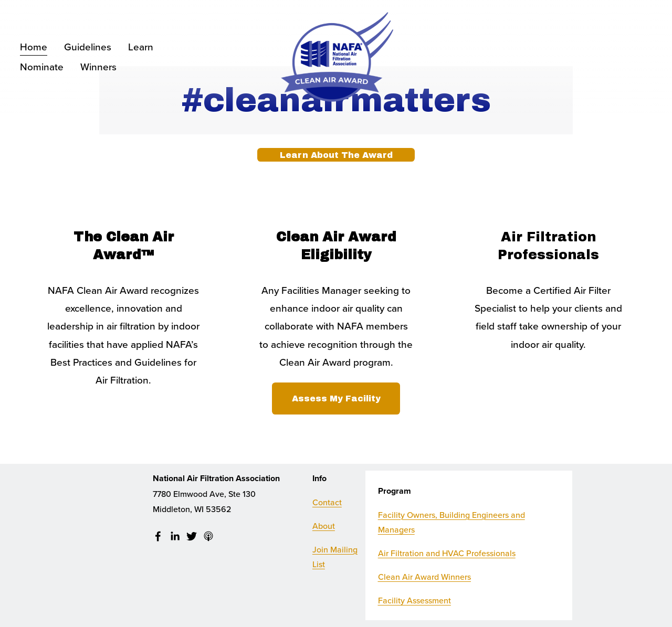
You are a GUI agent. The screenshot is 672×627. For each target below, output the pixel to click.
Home (34, 46)
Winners (98, 66)
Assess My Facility (336, 398)
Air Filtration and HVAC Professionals (447, 553)
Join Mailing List (335, 557)
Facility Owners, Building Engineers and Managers (451, 522)
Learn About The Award (336, 155)
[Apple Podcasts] (208, 536)
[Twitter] (192, 536)
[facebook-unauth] (158, 536)
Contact (327, 502)
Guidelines (88, 46)
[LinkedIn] (175, 536)
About (324, 526)
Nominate (42, 66)
